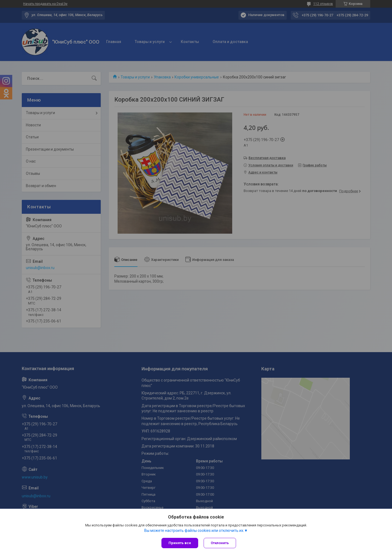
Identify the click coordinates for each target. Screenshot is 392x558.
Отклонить (220, 543)
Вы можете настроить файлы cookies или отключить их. (194, 530)
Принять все (180, 543)
